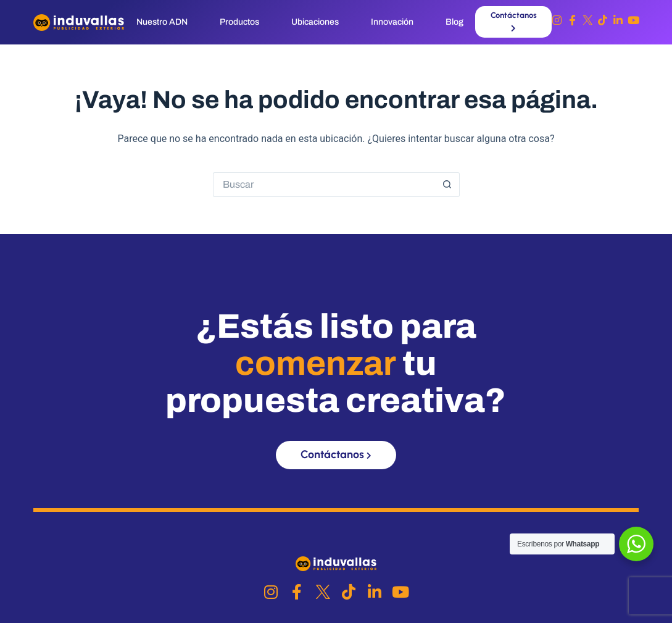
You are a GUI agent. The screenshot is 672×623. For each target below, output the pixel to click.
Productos (239, 22)
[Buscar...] (324, 185)
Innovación (392, 22)
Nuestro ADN (162, 22)
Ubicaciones (315, 22)
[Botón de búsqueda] (447, 185)
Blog (454, 22)
